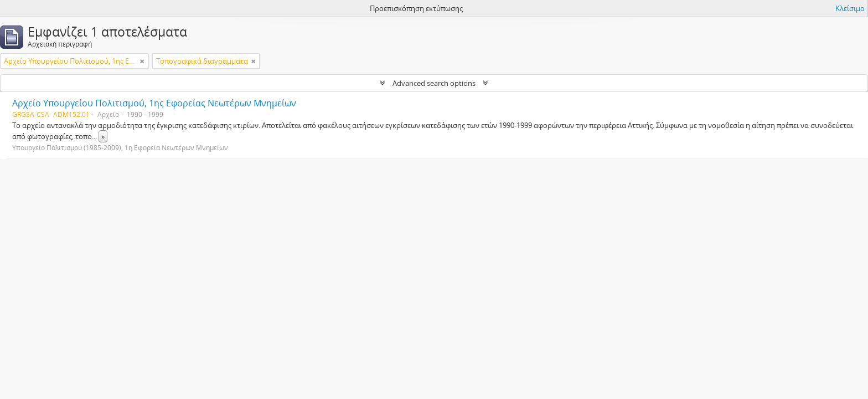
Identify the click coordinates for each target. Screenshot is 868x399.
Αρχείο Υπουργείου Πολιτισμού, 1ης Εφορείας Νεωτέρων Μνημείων (154, 103)
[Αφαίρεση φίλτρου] (142, 61)
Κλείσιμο (850, 8)
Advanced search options (434, 83)
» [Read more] (103, 136)
